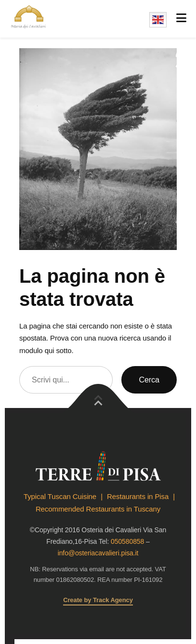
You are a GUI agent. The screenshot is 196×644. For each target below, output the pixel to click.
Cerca (149, 380)
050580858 (127, 541)
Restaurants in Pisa (138, 496)
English (158, 20)
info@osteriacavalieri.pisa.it (98, 553)
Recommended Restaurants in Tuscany (98, 509)
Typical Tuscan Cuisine (60, 496)
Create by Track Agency (98, 600)
